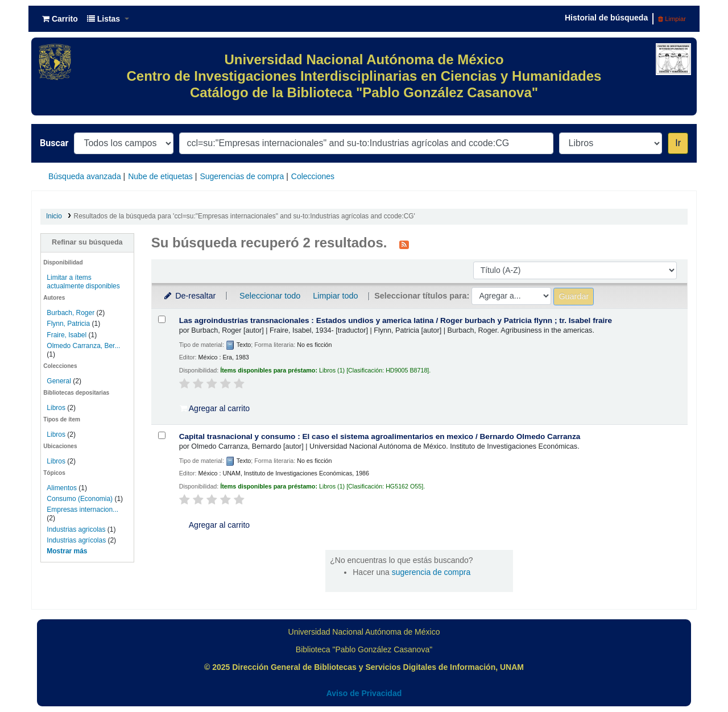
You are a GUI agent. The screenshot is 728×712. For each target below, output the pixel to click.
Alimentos (62, 488)
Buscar (54, 143)
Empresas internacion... (82, 510)
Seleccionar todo (270, 296)
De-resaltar (189, 296)
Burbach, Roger (71, 313)
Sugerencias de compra (242, 176)
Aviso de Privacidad (364, 693)
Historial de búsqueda (606, 18)
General (60, 381)
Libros (56, 408)
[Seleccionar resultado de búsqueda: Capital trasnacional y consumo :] (162, 435)
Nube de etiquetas (160, 176)
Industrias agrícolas (76, 540)
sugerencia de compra (431, 572)
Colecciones (313, 176)
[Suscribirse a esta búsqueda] (404, 244)
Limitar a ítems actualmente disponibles (83, 282)
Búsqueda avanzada (85, 176)
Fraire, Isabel (67, 335)
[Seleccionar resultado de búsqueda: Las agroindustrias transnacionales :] (162, 319)
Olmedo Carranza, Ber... (83, 346)
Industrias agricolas (76, 529)
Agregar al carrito (215, 408)
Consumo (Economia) (80, 499)
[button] (60, 19)
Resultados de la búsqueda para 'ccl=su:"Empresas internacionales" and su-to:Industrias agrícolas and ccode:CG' (245, 216)
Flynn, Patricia (68, 324)
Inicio (54, 216)
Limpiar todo (335, 296)
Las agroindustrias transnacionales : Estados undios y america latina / (396, 320)
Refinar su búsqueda (87, 242)
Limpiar (672, 19)
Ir (678, 143)
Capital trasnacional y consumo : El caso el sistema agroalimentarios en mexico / (380, 436)
